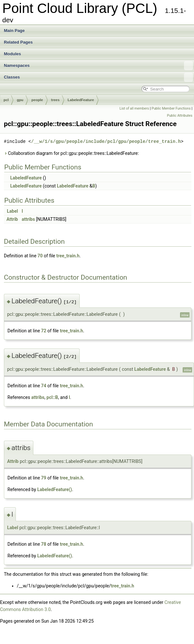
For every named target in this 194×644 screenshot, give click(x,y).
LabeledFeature (81, 100)
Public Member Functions (171, 108)
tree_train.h (68, 256)
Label (12, 211)
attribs (28, 219)
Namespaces (98, 66)
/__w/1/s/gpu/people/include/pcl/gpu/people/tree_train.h (106, 141)
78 (44, 544)
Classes (98, 77)
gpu (20, 100)
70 (40, 256)
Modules (12, 54)
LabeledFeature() (55, 489)
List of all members (134, 108)
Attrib (12, 219)
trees (55, 100)
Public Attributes (180, 116)
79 (44, 478)
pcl (6, 100)
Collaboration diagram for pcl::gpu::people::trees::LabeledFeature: (71, 153)
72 (44, 331)
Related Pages (18, 42)
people (37, 100)
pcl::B (52, 397)
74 (44, 386)
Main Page (14, 31)
